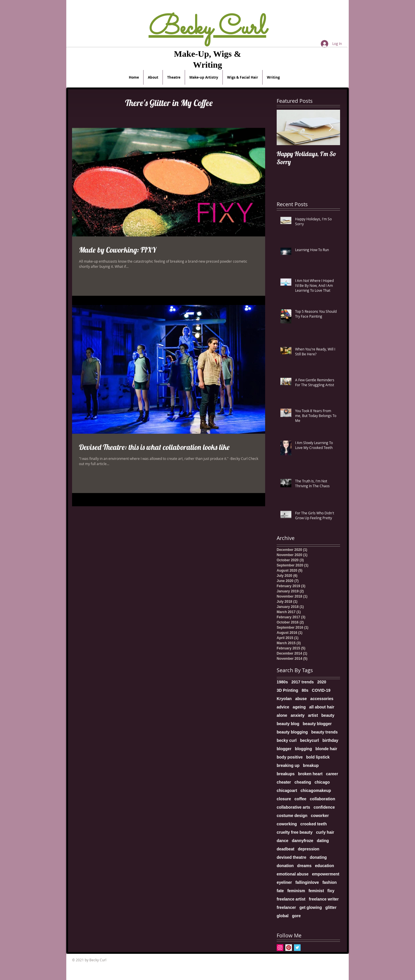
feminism (296, 891)
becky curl (287, 740)
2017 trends (303, 682)
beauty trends (325, 732)
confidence (324, 807)
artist (313, 715)
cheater (284, 782)
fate (280, 891)
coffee (300, 799)
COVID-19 (321, 690)
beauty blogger (317, 724)
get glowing (311, 907)
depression (309, 849)
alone (282, 715)
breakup (311, 765)
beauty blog (288, 724)
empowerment (326, 874)
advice (283, 707)
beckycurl (309, 740)
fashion (330, 882)
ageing (299, 707)
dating (323, 841)
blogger (284, 749)
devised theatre (292, 857)
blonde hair (326, 749)
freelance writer (324, 899)
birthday (330, 740)
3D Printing (287, 690)
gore (296, 916)
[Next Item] (331, 127)
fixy (331, 891)
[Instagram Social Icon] (280, 948)
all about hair (322, 707)
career (332, 774)
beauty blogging (292, 732)
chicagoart (287, 791)
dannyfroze (302, 841)
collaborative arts (293, 807)
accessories (322, 699)
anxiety (298, 715)
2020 (322, 682)
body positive (290, 757)
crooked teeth (314, 824)
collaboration (322, 799)
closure (284, 799)
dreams (304, 866)
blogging (303, 749)
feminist (316, 891)
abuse (301, 699)
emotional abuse (293, 874)
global (283, 916)
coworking (287, 824)
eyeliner (284, 882)
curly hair (325, 832)
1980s (282, 682)
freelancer (286, 907)
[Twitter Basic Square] (297, 948)
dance (282, 841)
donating (318, 857)
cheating (303, 782)
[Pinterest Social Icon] (289, 948)
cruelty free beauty (295, 832)
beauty (328, 715)
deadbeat (285, 849)
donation (285, 866)
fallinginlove (307, 882)
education (325, 866)
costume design (292, 816)
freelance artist (291, 899)
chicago (322, 782)
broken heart (310, 774)
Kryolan (284, 699)
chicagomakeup (316, 791)
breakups (286, 774)
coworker (320, 816)
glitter (331, 907)
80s (305, 690)
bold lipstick (318, 757)
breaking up (288, 765)
